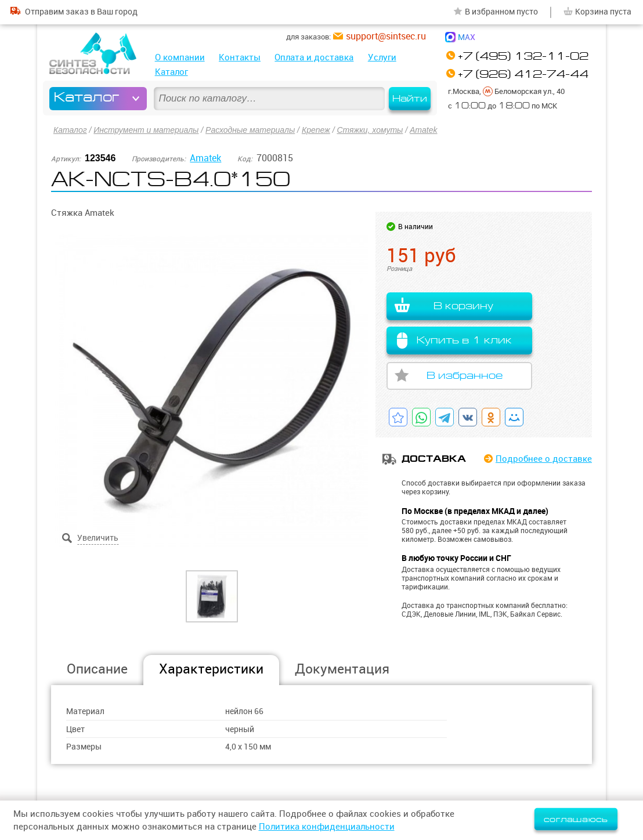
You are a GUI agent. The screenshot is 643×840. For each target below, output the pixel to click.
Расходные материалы (250, 130)
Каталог (171, 72)
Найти (410, 99)
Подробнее (544, 459)
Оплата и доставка (314, 57)
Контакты (240, 57)
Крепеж (316, 130)
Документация (342, 669)
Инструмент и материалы (146, 130)
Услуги (382, 57)
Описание (97, 669)
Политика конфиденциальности (327, 826)
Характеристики (211, 669)
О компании (180, 57)
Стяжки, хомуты (370, 130)
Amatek (423, 130)
